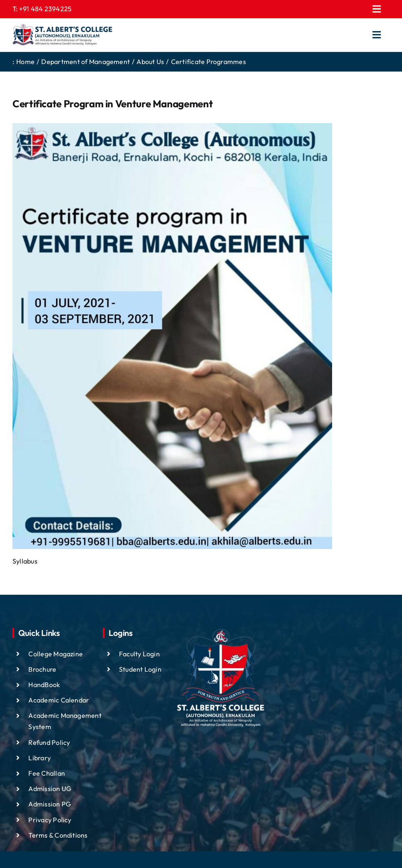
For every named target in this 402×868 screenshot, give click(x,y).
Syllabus (25, 561)
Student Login (140, 669)
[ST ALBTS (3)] (62, 35)
